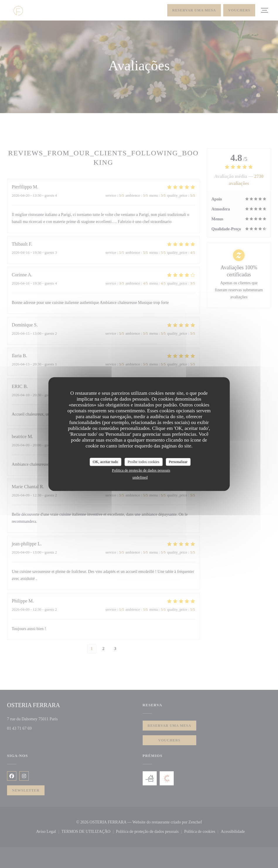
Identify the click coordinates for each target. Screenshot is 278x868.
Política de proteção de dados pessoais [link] (141, 470)
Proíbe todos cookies (144, 462)
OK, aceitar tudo (105, 462)
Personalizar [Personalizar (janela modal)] (178, 462)
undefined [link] (140, 477)
